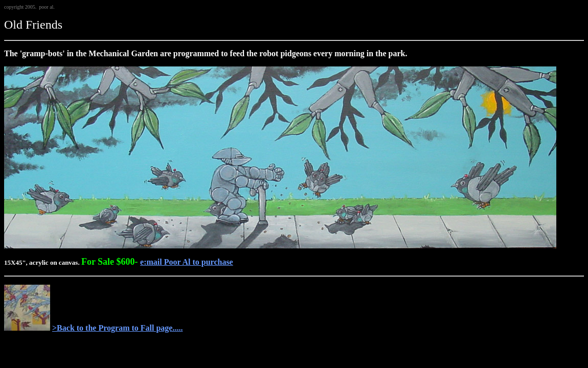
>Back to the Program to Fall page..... (117, 328)
